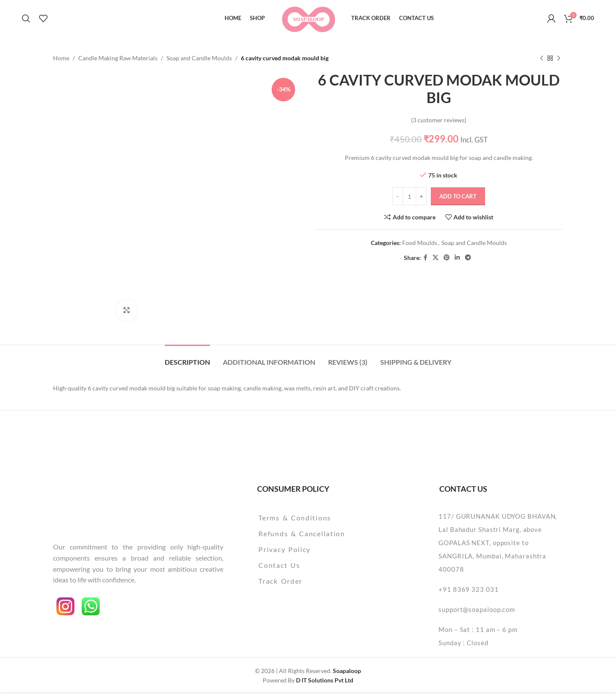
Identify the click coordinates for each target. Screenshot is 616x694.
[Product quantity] (409, 197)
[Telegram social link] (468, 258)
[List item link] (324, 518)
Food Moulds (420, 243)
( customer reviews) (439, 120)
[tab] (187, 358)
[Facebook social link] (425, 258)
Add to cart (458, 196)
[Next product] (559, 58)
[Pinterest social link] (447, 258)
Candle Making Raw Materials (118, 58)
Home (61, 58)
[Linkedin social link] (457, 258)
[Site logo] (308, 17)
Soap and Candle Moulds (199, 58)
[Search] (26, 18)
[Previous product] (542, 58)
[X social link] (435, 258)
